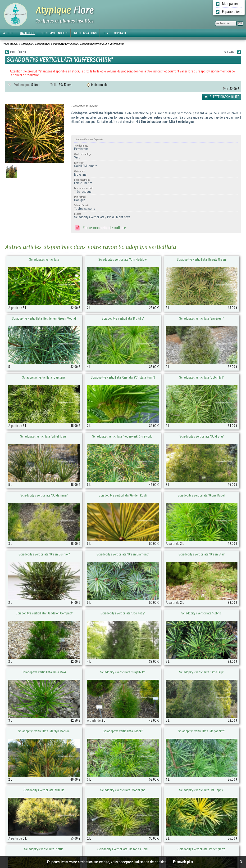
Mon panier (227, 4)
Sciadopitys (42, 44)
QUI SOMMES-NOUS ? (54, 33)
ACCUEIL (9, 33)
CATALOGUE (27, 33)
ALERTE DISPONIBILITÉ (222, 97)
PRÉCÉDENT (16, 52)
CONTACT (120, 33)
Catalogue (27, 44)
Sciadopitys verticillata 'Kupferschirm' (102, 44)
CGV (105, 33)
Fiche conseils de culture (100, 228)
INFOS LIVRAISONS (85, 33)
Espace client (229, 12)
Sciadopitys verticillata (64, 44)
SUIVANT (232, 52)
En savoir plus (183, 862)
